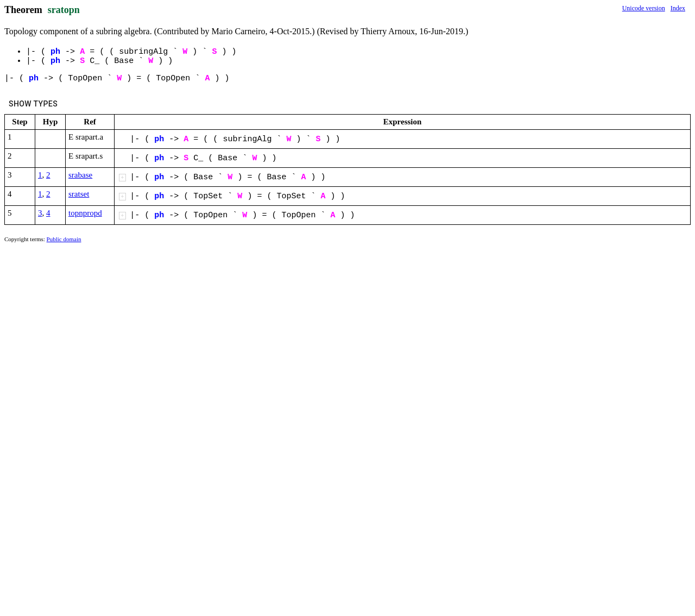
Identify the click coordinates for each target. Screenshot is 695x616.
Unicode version (644, 8)
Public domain (64, 239)
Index (678, 8)
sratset (79, 194)
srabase (80, 175)
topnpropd (85, 213)
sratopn (64, 10)
